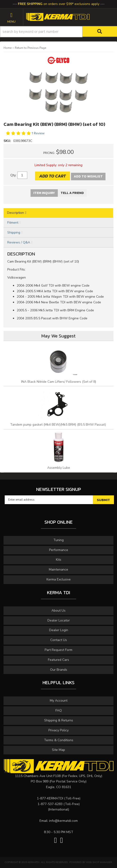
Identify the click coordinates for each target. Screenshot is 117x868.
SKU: (8, 141)
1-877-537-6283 (50, 804)
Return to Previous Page (30, 48)
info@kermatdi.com (63, 821)
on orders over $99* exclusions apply (59, 4)
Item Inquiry (44, 193)
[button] (58, 32)
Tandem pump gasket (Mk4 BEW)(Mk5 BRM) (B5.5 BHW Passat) (58, 425)
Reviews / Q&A (19, 242)
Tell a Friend (72, 193)
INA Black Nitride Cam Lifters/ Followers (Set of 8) (59, 382)
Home (8, 48)
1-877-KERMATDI (50, 798)
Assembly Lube (59, 468)
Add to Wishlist (88, 176)
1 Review (38, 133)
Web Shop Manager (99, 862)
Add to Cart (53, 176)
